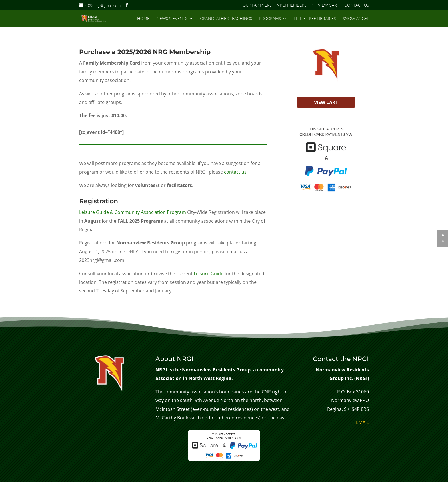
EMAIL (362, 422)
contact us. (235, 172)
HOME (143, 19)
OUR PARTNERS (257, 5)
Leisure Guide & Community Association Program (133, 212)
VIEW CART (329, 5)
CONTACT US (357, 5)
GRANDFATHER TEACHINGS (226, 19)
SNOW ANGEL (356, 19)
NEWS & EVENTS (172, 19)
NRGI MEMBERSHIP (295, 5)
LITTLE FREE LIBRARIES (315, 19)
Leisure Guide (209, 274)
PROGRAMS (270, 19)
